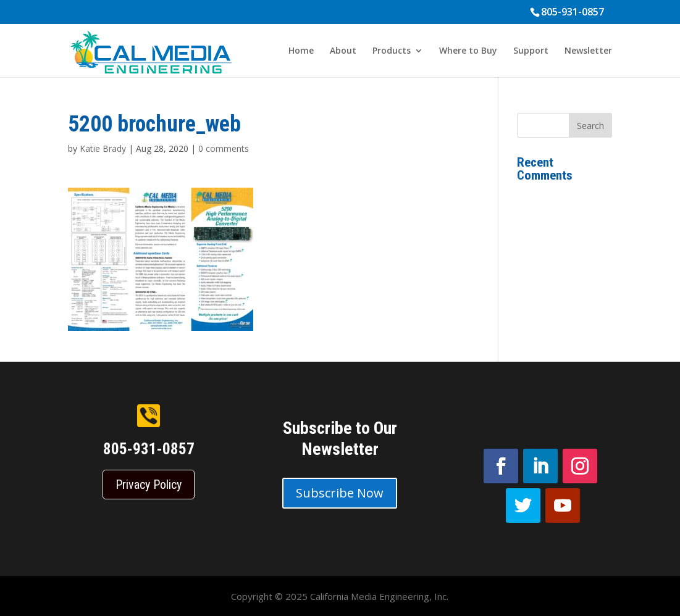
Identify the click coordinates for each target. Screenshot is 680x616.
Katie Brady (103, 148)
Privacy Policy (149, 485)
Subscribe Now (340, 493)
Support (531, 51)
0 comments (224, 148)
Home (301, 51)
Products (392, 51)
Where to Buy (468, 51)
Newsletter (588, 51)
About (343, 51)
